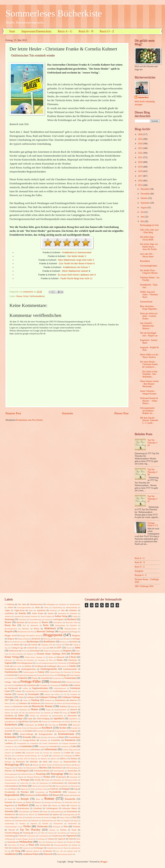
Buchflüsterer (49, 642)
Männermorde (31, 768)
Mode (45, 762)
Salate (45, 805)
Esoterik (63, 666)
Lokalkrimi (57, 753)
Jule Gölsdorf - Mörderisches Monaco (147, 326)
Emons (60, 660)
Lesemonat (26, 746)
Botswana (47, 639)
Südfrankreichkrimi (21, 821)
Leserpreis (42, 746)
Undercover (73, 833)
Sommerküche (146, 302)
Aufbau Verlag (61, 616)
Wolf (7, 848)
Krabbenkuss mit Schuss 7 (77, 267)
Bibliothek (25, 629)
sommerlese (143, 97)
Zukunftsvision (52, 848)
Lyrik (46, 756)
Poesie (33, 789)
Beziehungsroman (11, 629)
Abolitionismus (75, 604)
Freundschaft (56, 682)
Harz (14, 703)
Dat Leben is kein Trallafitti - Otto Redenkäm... (149, 374)
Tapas (76, 821)
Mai (143, 221)
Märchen (43, 768)
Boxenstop (57, 639)
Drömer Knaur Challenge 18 (35, 657)
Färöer (78, 682)
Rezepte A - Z (141, 575)
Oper (34, 783)
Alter (63, 610)
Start (12, 31)
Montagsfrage (12, 765)
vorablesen (10, 854)
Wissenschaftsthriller (61, 845)
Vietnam (50, 839)
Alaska (46, 607)
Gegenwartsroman (40, 688)
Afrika (37, 607)
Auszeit (47, 619)
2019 (140, 167)
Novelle (38, 780)
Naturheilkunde (59, 771)
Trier (36, 833)
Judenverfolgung (43, 719)
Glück (21, 697)
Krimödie (27, 737)
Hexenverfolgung (71, 703)
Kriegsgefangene (61, 731)
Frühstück (69, 682)
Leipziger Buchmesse (70, 743)
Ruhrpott (38, 802)
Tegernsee (34, 823)
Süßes (59, 821)
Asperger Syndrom (31, 616)
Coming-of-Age (17, 648)
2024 (140, 144)
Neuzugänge (57, 774)
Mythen (20, 768)
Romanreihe (70, 799)
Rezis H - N (86, 31)
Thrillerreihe (42, 827)
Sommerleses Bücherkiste (54, 13)
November (145, 194)
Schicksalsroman (23, 808)
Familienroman (11, 672)
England (8, 663)
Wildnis (22, 845)
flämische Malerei (32, 851)
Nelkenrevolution (27, 774)
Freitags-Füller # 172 (153, 524)
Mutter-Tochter (47, 765)
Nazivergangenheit (11, 774)
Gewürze (48, 694)
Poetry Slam (42, 789)
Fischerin (21, 675)
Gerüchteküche (44, 691)
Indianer (8, 713)
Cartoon (34, 645)
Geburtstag (54, 685)
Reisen (56, 795)
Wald (71, 839)
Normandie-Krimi (11, 780)
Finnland (11, 675)
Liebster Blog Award (70, 750)
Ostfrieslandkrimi (37, 296)
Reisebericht (30, 795)
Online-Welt (24, 783)
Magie (14, 759)
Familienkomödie (70, 669)
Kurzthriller (56, 740)
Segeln (45, 812)
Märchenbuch (57, 768)
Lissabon (18, 753)
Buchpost (63, 642)
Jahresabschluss (58, 716)
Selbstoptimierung (57, 812)
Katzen (68, 722)
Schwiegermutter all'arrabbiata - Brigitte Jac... (147, 411)
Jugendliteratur (10, 722)
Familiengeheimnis (28, 669)
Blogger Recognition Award (30, 635)
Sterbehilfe (29, 817)
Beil (24, 625)
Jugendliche (73, 719)
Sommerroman (43, 814)
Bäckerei (8, 645)
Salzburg (54, 805)
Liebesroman (50, 749)
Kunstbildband (74, 737)
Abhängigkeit (51, 604)
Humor (19, 296)
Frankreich (22, 678)
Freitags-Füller (31, 681)
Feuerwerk (67, 672)
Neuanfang (41, 774)
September (145, 203)
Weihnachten (26, 842)
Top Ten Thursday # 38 (152, 472)
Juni (143, 217)
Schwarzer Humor (69, 808)
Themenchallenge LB (12, 827)
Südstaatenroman (48, 821)
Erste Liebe (17, 666)
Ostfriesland (72, 783)
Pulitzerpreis (72, 792)
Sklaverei (22, 814)
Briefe (10, 642)
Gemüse (18, 691)
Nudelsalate (57, 780)
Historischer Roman (42, 706)
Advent (10, 607)
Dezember (145, 189)
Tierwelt (12, 830)
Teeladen (22, 823)
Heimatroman (49, 703)
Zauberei (15, 848)
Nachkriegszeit (22, 771)
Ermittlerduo (62, 663)
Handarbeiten (60, 700)
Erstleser (28, 666)
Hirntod (7, 706)
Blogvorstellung (23, 639)
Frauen (35, 678)
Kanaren (45, 722)
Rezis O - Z (107, 31)
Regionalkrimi (12, 795)
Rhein (38, 799)
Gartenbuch (19, 685)
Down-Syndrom (17, 654)
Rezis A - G (65, 31)
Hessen (60, 703)
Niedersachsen (10, 777)
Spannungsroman (69, 814)
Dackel (69, 648)
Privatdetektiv (10, 792)
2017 (140, 176)
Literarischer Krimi (32, 753)
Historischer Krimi (21, 706)
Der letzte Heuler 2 (77, 256)
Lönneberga (68, 756)
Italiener (33, 716)
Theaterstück (72, 823)
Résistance (58, 802)
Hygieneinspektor (60, 710)
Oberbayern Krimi (71, 780)
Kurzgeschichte (13, 740)
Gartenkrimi (31, 685)
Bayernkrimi (58, 622)
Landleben (9, 743)
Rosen (29, 802)
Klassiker (63, 725)
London (67, 753)
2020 (140, 162)
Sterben (39, 817)
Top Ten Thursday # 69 (152, 443)
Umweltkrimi (61, 833)
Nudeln (47, 780)
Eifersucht (19, 660)
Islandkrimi (9, 716)
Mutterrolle (59, 765)
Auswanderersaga (35, 619)
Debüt (78, 648)
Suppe (54, 817)
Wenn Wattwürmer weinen (76, 271)
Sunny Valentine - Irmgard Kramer (148, 392)
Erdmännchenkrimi (48, 663)
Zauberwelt (26, 848)
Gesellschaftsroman (60, 691)
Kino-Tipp (52, 725)
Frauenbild (45, 678)
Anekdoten (73, 613)
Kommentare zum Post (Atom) (29, 420)
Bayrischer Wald (71, 622)
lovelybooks (47, 851)
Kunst (61, 737)
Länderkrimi (56, 756)
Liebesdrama (35, 750)
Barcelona (20, 622)
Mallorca (63, 759)
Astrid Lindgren (46, 616)
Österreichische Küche (65, 854)
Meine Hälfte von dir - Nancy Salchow (150, 356)
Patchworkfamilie (62, 786)
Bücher (17, 645)
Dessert (24, 651)
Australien (22, 619)
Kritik (38, 737)
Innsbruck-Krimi (34, 713)
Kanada (35, 722)
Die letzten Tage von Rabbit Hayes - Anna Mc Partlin (149, 247)
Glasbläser (74, 694)
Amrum (50, 613)
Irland (57, 713)
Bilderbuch (50, 628)
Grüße (17, 700)
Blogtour (11, 639)
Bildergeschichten (71, 629)
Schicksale (8, 808)
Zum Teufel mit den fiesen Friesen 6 (77, 263)
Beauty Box (10, 625)
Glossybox (9, 697)
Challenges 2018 (47, 645)
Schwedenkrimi (24, 812)
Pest (6, 789)
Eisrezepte (41, 660)
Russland (48, 802)
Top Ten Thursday (30, 830)
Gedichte (65, 685)
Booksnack (36, 639)
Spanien (56, 814)
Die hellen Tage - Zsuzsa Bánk (147, 238)
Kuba (45, 737)
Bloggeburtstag (64, 632)
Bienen (36, 629)
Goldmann (31, 697)
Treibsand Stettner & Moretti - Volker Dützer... (149, 401)
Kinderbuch (11, 725)
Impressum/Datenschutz (36, 31)
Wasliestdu (11, 842)
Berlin (46, 625)
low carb (60, 851)
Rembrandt (76, 795)
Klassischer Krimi (20, 728)
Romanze (19, 802)
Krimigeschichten (46, 734)
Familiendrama (10, 669)
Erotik (7, 666)
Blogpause (76, 635)
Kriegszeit (73, 731)
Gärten (25, 700)
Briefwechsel (19, 642)
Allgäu (7, 610)
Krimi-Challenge (27, 734)
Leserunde (53, 746)
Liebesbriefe (23, 750)
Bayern (45, 622)
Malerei (53, 759)
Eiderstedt (8, 660)
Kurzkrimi (44, 740)
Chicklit (58, 645)
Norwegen (25, 780)
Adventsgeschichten (24, 607)
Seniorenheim (72, 812)
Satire (63, 805)
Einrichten (30, 660)
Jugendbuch (59, 719)
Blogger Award (11, 635)
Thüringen (56, 827)
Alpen (31, 610)
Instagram (139, 571)
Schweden (9, 811)
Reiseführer (145, 261)
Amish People (37, 613)
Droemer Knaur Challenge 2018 (51, 654)
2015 (140, 185)
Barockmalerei (33, 622)
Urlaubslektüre (44, 836)
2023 (140, 148)
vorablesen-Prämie (31, 854)
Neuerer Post (13, 413)
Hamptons (48, 700)
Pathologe (74, 786)
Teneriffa (45, 823)
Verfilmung (9, 839)
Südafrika (8, 821)
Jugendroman (23, 722)
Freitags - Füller (11, 682)
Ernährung (73, 663)
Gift (65, 694)
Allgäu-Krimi (19, 610)
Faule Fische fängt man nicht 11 (76, 278)
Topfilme (52, 830)
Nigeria (21, 777)
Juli (142, 212)
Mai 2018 (24, 759)
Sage (37, 805)
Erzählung (39, 666)
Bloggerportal (53, 635)
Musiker (36, 765)
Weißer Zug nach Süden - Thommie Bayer (149, 294)
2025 (140, 139)
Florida (39, 675)
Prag (76, 789)
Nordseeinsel (61, 777)
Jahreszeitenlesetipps (14, 719)
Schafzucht (74, 805)
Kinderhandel (29, 725)
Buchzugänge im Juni (149, 225)
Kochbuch (47, 728)
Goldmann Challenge (48, 697)
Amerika (22, 613)
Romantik (8, 802)
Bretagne (77, 639)
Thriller (27, 826)
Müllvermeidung (72, 768)
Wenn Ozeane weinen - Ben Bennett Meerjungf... (149, 384)
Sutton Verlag (65, 817)
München (8, 771)
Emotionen (73, 660)
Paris (51, 786)
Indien (16, 713)
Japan (30, 719)
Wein (40, 842)
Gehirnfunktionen (60, 688)
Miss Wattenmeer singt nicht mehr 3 (76, 260)
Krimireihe (10, 737)
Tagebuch (67, 821)
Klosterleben (34, 728)
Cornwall (30, 648)
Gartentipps (43, 685)
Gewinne (20, 694)
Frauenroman (70, 678)
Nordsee (47, 777)
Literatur (46, 753)
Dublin (51, 657)
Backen (8, 622)
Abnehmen (63, 604)
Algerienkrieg (57, 607)
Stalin (20, 817)
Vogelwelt (61, 839)
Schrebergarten (52, 808)
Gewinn (8, 694)
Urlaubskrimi (31, 836)
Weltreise (60, 842)
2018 (140, 171)
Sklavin (32, 814)
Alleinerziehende (71, 607)
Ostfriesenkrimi (57, 783)
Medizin (74, 759)
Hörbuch (74, 710)
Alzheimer (73, 610)
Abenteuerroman (36, 604)
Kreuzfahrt (40, 731)
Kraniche (19, 731)
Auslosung (9, 619)
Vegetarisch (71, 836)
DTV (60, 648)
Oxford (43, 786)
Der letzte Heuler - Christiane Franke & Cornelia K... (149, 364)
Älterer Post (121, 413)
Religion (67, 795)
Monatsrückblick (70, 762)
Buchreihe (73, 642)
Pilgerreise (24, 789)
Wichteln (70, 842)
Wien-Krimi (12, 845)
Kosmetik (8, 731)
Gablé (9, 685)
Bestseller (73, 625)
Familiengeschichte (49, 669)
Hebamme (23, 703)
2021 (140, 157)
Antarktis (8, 616)
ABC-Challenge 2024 (144, 586)
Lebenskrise (34, 743)
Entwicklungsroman (24, 663)
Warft (78, 839)
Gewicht (74, 691)
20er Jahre (22, 604)
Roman (49, 799)
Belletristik (34, 625)
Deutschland (35, 651)
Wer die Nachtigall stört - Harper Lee (149, 334)
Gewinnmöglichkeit (149, 266)
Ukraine (51, 833)
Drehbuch (30, 654)
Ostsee (24, 786)
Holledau (63, 706)
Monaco (56, 762)
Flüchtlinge (62, 675)
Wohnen (75, 845)
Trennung (27, 833)
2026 (140, 134)
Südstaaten (35, 821)
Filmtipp (77, 672)
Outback (35, 786)
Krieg (49, 731)
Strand (46, 817)
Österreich (48, 854)
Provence (25, 792)
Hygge (48, 710)
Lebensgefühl (22, 743)
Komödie (74, 728)
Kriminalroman (66, 734)
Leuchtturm (64, 746)
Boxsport (67, 639)
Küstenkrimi (70, 740)
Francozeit (11, 678)
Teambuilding (9, 823)
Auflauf (75, 616)
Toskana (63, 830)
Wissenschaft (45, 845)
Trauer (74, 830)
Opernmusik (44, 783)
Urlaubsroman (57, 836)
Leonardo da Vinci (11, 746)
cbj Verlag (16, 851)
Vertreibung (40, 839)
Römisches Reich (71, 802)
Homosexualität (10, 710)
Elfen (51, 660)
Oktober (144, 198)
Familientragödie (29, 672)
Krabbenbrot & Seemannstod (77, 252)
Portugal (65, 789)
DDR (52, 648)
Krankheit (29, 731)
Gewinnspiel (34, 694)
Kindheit (41, 725)
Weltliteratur (49, 842)
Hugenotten (23, 710)
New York (73, 774)
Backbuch (72, 619)
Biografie (9, 632)
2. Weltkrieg (9, 604)
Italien (21, 716)
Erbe (37, 663)
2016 (140, 181)
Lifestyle (8, 753)
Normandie (74, 777)
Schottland (38, 808)
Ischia (65, 713)
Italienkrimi (44, 716)
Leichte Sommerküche (50, 743)
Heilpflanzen (36, 703)
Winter (31, 845)
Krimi (26, 296)
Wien (78, 842)
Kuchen (53, 737)
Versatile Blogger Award (24, 839)
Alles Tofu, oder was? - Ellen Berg (149, 231)
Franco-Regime (75, 675)
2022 (140, 153)
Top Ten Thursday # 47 (152, 499)
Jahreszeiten (72, 716)
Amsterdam (62, 613)
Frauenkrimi (57, 678)
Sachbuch (23, 805)
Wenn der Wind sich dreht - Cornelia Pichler (149, 316)
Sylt (74, 817)
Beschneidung (60, 625)
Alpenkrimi (41, 610)
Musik (27, 765)
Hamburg (35, 700)
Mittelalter (34, 762)
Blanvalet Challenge (45, 632)
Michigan (8, 762)
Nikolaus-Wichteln (33, 777)
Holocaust (74, 706)
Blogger (75, 632)
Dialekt (46, 651)
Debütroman (14, 651)
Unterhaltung (10, 836)
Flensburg (30, 675)
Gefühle (25, 688)
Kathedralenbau (56, 722)
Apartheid (18, 616)
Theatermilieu (58, 823)
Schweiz (36, 812)
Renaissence (12, 799)
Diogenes (67, 651)
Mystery (69, 765)
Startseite (68, 413)
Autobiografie (58, 619)
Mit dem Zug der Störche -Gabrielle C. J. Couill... (149, 420)
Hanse (7, 703)
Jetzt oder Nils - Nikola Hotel (147, 255)
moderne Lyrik (72, 851)
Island (73, 713)
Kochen (63, 728)
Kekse (75, 722)
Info (23, 713)
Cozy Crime (42, 648)
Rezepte (25, 799)
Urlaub (21, 836)
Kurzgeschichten (29, 740)
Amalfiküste (9, 613)
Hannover (73, 700)
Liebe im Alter (10, 750)
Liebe (74, 746)
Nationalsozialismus (42, 771)
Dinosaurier (56, 651)
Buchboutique (33, 642)
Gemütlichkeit (30, 691)
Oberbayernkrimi (11, 783)
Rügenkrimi (9, 805)
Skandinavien (10, 814)
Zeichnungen (38, 848)
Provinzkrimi (40, 792)
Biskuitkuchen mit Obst (26, 632)
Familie (73, 666)
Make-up (34, 759)
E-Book (72, 657)
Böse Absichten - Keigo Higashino (148, 308)
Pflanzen (14, 789)
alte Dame (64, 848)
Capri (25, 645)
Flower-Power (49, 675)
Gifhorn (57, 694)
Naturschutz (72, 771)
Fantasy (41, 672)
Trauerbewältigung (12, 833)
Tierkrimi (77, 827)
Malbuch (44, 759)
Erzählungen (52, 666)
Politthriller (54, 789)
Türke (43, 833)
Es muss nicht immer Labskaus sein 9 (77, 275)
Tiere (65, 827)
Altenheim (53, 610)
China (67, 645)
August (144, 208)
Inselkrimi (47, 713)
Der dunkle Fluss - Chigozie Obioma (149, 272)
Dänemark (60, 657)
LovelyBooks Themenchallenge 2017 (28, 756)
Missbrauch (20, 762)
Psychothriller (55, 792)
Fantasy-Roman (55, 672)
